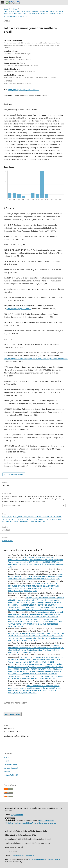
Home (6, 9)
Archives (14, 9)
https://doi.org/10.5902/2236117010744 (24, 90)
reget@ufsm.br (17, 815)
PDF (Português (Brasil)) (14, 474)
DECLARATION (7, 541)
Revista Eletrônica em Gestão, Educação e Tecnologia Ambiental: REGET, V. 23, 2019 (35, 578)
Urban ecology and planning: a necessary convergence (36, 575)
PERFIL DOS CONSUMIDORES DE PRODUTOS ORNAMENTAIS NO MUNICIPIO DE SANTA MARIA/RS (34, 585)
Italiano (7, 772)
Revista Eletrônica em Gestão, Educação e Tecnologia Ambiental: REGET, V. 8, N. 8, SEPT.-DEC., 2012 (34, 661)
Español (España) (10, 764)
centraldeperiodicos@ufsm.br (23, 855)
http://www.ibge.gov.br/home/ (19, 309)
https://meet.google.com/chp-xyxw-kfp (44, 859)
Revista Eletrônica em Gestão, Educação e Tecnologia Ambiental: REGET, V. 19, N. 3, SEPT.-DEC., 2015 (34, 651)
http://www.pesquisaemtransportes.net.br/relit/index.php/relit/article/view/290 (36, 359)
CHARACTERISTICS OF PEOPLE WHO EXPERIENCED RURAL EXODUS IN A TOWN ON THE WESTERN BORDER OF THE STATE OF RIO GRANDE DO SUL (36, 636)
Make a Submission (13, 714)
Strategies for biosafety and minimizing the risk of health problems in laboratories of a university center (36, 599)
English (7, 761)
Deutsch (7, 757)
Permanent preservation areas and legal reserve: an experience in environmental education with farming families (36, 614)
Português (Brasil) (11, 775)
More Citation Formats (12, 505)
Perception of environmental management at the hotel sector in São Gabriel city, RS (36, 646)
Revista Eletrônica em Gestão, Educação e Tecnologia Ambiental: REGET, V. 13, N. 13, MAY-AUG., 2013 (34, 589)
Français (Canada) (11, 768)
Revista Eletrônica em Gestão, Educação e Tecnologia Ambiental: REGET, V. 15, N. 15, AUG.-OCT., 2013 (36, 639)
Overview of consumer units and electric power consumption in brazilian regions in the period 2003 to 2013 (35, 687)
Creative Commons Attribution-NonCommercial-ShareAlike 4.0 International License (30, 822)
